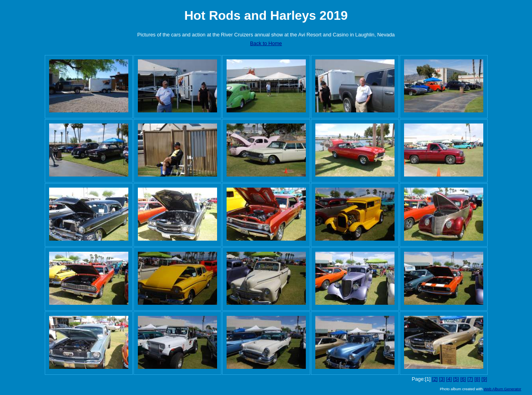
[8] (477, 379)
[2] (435, 379)
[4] (449, 379)
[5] (456, 379)
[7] (470, 379)
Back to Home (266, 43)
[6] (463, 379)
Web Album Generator (502, 389)
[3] (442, 379)
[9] (484, 379)
